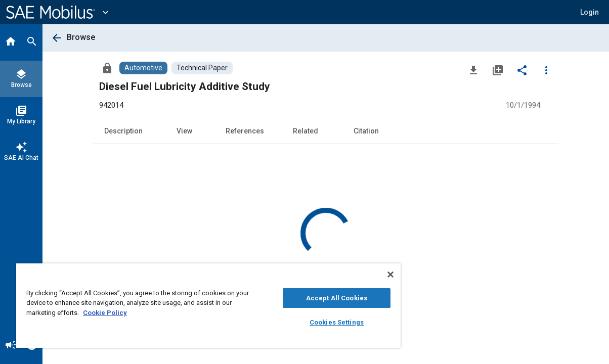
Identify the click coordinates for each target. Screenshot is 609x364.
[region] (193, 306)
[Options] (546, 70)
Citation (366, 131)
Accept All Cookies (310, 298)
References (245, 131)
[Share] (522, 70)
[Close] (359, 275)
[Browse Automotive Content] (143, 68)
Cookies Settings (310, 322)
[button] (590, 12)
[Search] (32, 42)
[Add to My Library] (498, 70)
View (184, 131)
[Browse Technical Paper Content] (202, 68)
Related (306, 131)
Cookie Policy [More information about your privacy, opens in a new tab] (116, 313)
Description (123, 131)
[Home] (11, 42)
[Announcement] (11, 346)
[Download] (473, 70)
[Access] (107, 68)
